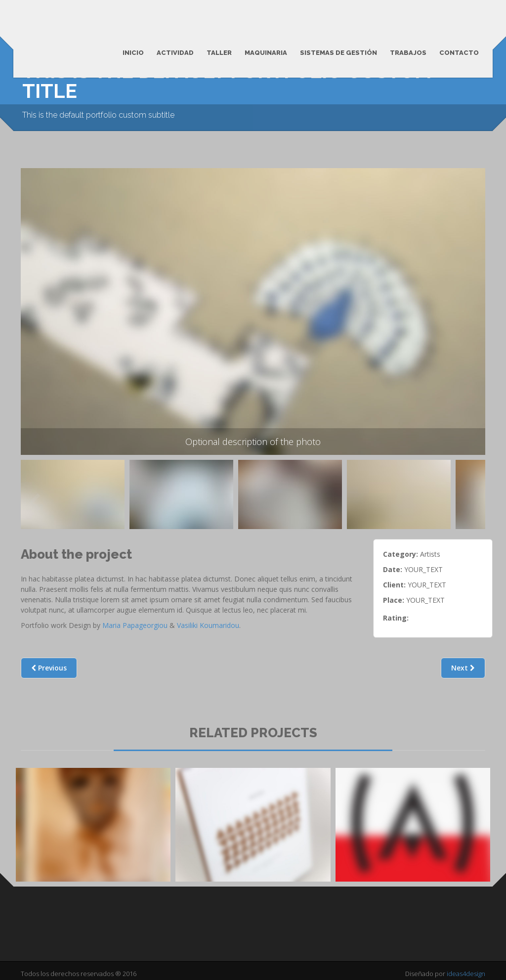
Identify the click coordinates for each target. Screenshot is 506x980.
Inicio (133, 53)
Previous (34, 502)
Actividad (175, 53)
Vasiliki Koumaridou (208, 625)
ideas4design (466, 974)
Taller (219, 53)
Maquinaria (266, 53)
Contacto (459, 53)
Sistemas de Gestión (338, 53)
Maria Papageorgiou (135, 625)
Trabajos (408, 53)
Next (463, 668)
